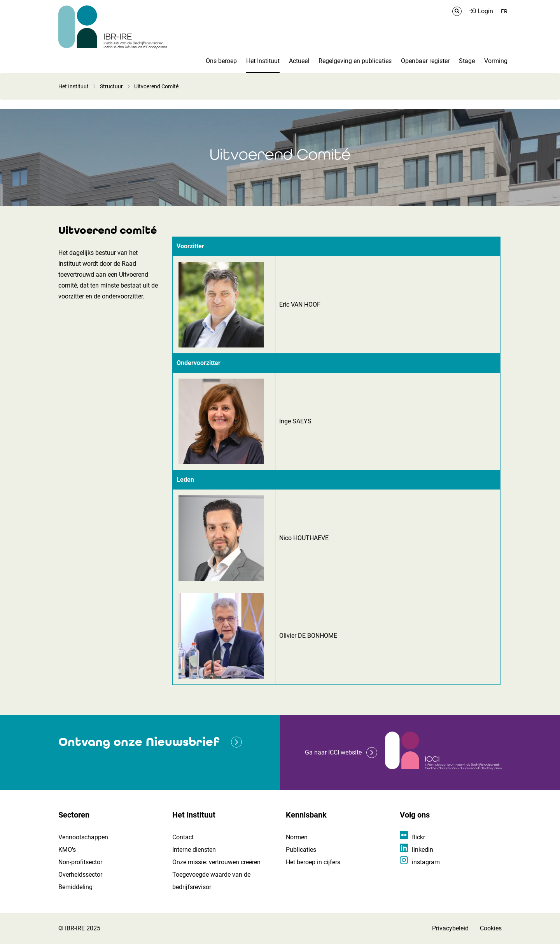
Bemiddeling (75, 887)
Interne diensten (194, 850)
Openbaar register (425, 61)
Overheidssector (80, 875)
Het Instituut (263, 61)
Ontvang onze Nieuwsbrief (139, 742)
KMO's (67, 850)
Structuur (111, 86)
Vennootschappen (83, 837)
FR (504, 11)
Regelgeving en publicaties (355, 61)
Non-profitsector (80, 862)
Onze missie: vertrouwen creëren (216, 862)
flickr (418, 837)
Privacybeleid (450, 928)
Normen (297, 837)
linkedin (423, 850)
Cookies (491, 928)
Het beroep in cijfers (313, 862)
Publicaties (301, 850)
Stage (467, 61)
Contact (183, 837)
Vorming (496, 61)
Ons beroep (221, 61)
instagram (426, 862)
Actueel (299, 61)
